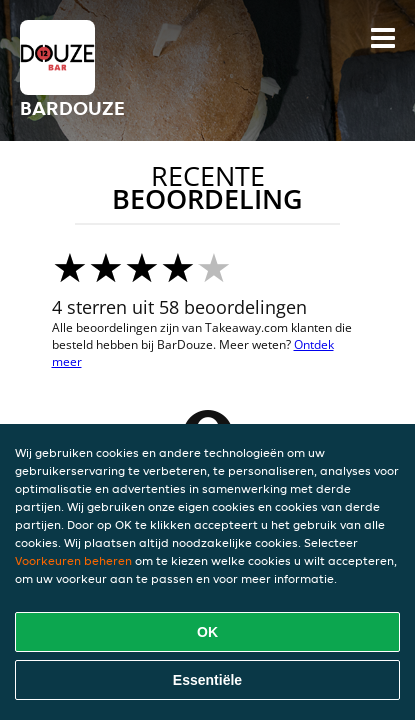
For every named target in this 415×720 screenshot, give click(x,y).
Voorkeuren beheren (73, 560)
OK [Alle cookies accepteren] (207, 632)
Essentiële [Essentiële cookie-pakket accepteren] (207, 680)
